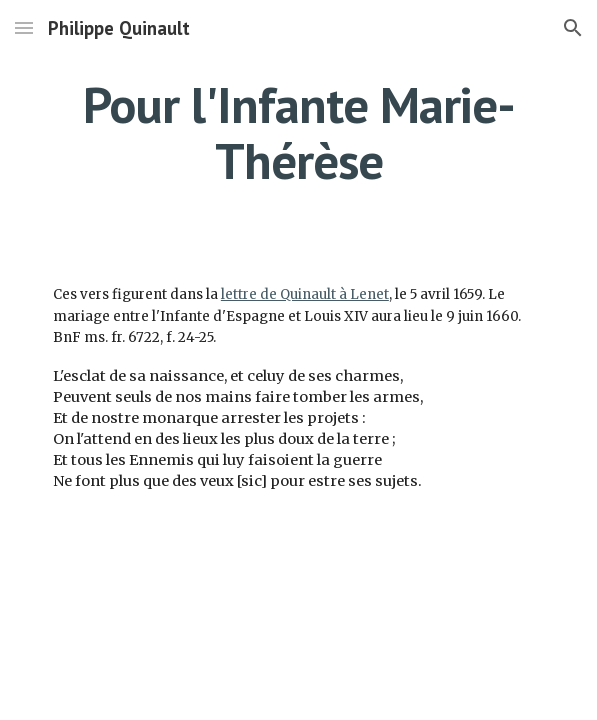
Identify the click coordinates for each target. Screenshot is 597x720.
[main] (298, 132)
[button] (24, 27)
